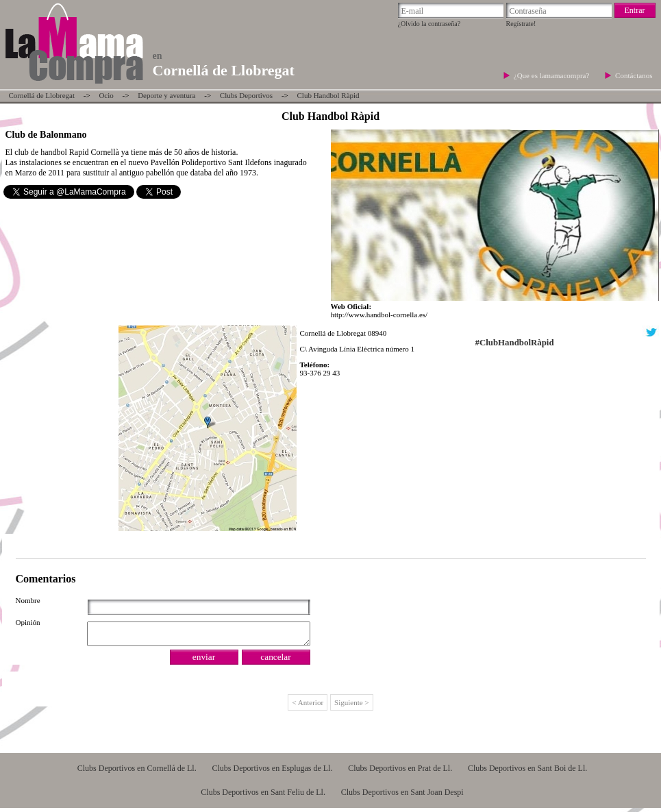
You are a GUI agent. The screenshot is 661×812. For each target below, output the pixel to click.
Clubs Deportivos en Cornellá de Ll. (137, 772)
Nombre (28, 600)
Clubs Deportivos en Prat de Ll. (400, 772)
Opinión (28, 622)
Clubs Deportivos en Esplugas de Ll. (272, 772)
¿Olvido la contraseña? (429, 24)
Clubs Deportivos (246, 95)
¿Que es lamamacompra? (552, 75)
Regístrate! (521, 24)
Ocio (106, 95)
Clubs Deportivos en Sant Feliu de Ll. (263, 796)
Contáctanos (634, 75)
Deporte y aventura (166, 95)
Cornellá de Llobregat (42, 95)
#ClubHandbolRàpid (515, 343)
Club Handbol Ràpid (328, 95)
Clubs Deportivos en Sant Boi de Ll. (527, 772)
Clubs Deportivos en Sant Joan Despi (402, 796)
